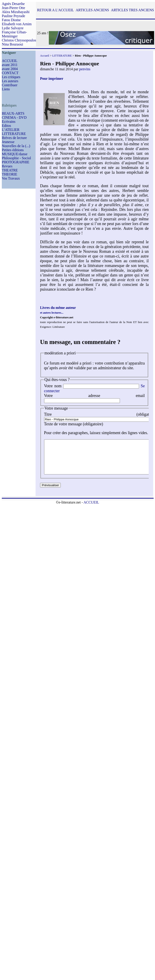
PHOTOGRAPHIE (16, 162)
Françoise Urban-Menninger (14, 34)
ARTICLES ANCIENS (92, 10)
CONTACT (10, 73)
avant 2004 (10, 69)
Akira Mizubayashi (16, 12)
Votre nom (53, 386)
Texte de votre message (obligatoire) (74, 424)
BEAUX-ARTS (13, 113)
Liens (6, 89)
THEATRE (10, 170)
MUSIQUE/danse (15, 154)
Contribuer (10, 85)
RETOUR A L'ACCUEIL (55, 10)
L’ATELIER (11, 130)
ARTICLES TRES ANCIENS (132, 10)
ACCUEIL (10, 61)
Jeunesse (8, 142)
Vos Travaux (11, 178)
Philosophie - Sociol (16, 158)
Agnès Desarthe (13, 4)
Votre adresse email (94, 396)
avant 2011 (10, 65)
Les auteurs (10, 81)
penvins (85, 69)
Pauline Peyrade (13, 16)
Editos (6, 126)
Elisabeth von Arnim (17, 24)
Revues (7, 166)
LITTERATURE (14, 134)
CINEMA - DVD (14, 117)
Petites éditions (13, 150)
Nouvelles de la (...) (16, 146)
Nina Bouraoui (12, 44)
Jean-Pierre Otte (13, 8)
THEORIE (9, 174)
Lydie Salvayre (13, 28)
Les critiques (11, 77)
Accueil (45, 56)
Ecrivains (9, 122)
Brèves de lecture (14, 138)
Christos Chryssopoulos (19, 40)
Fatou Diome (11, 20)
